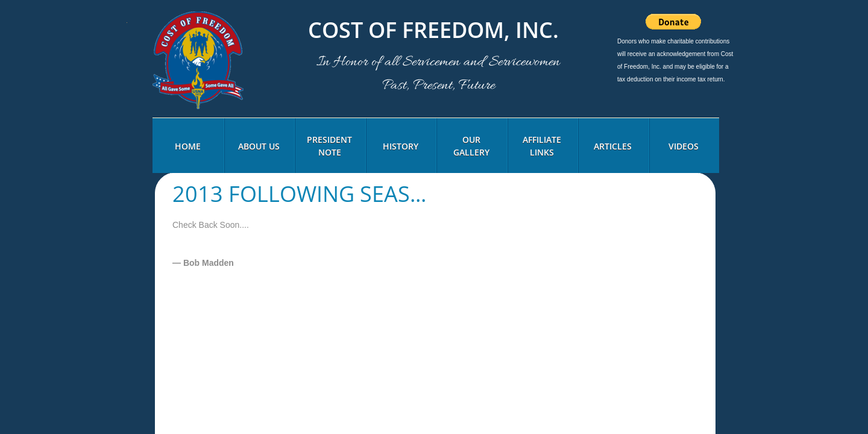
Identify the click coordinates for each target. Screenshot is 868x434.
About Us (259, 146)
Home (188, 146)
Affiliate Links (542, 146)
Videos (684, 146)
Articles (613, 146)
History (401, 146)
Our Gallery (471, 146)
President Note (329, 146)
